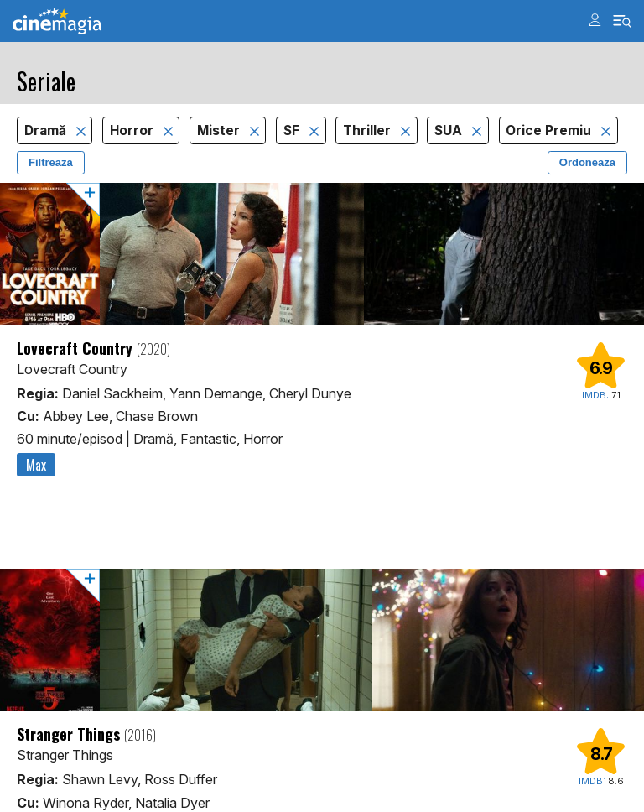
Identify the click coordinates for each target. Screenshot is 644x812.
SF (293, 130)
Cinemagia (57, 21)
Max (36, 465)
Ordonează (587, 162)
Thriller (369, 130)
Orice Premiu (550, 130)
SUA (450, 130)
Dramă (47, 130)
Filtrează (51, 162)
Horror (133, 130)
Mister (220, 130)
